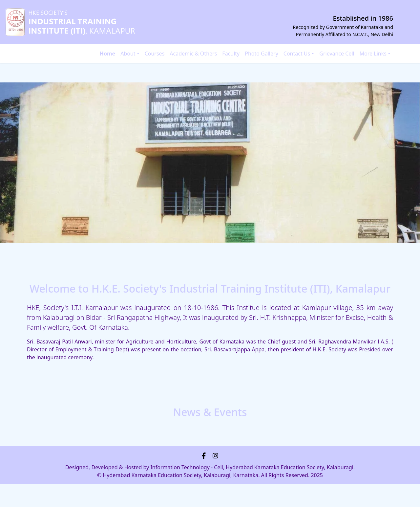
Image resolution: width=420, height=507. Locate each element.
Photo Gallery (262, 54)
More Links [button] (373, 54)
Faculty (231, 54)
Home (107, 54)
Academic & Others (193, 54)
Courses (155, 54)
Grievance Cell (337, 54)
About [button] (128, 54)
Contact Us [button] (297, 54)
